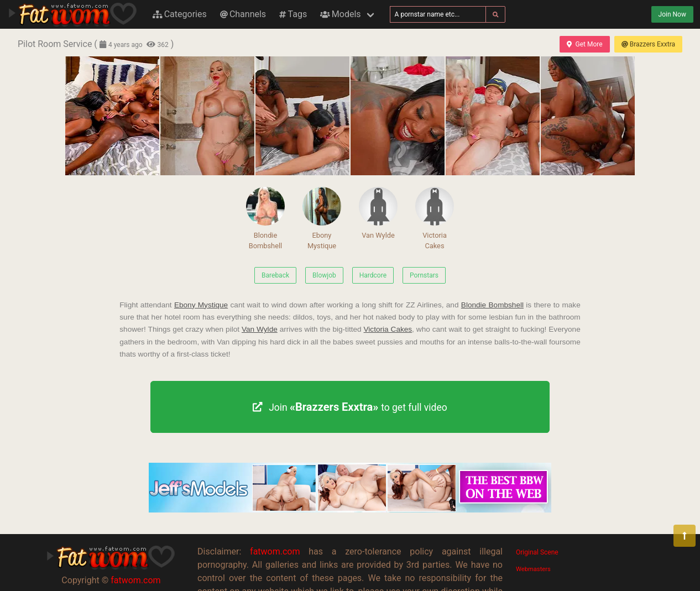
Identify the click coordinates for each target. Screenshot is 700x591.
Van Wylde (378, 213)
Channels (243, 14)
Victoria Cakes (435, 218)
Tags (293, 14)
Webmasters (533, 569)
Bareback (275, 275)
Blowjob (324, 275)
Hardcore (373, 275)
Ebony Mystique (322, 218)
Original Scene (537, 552)
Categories (180, 14)
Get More (584, 44)
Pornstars (424, 275)
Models (340, 14)
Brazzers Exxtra (648, 44)
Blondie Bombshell (265, 218)
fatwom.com (135, 580)
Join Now (672, 14)
